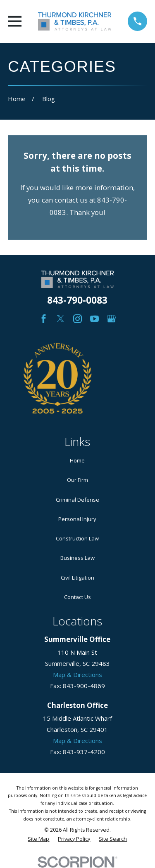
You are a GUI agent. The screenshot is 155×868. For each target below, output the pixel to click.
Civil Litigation (77, 578)
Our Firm (77, 480)
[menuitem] (38, 839)
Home (77, 460)
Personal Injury (77, 519)
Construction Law (77, 538)
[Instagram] (77, 319)
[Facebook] (44, 319)
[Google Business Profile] (111, 319)
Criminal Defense (77, 500)
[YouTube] (94, 319)
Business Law (77, 558)
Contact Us (77, 597)
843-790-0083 (77, 300)
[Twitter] (61, 319)
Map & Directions (77, 675)
